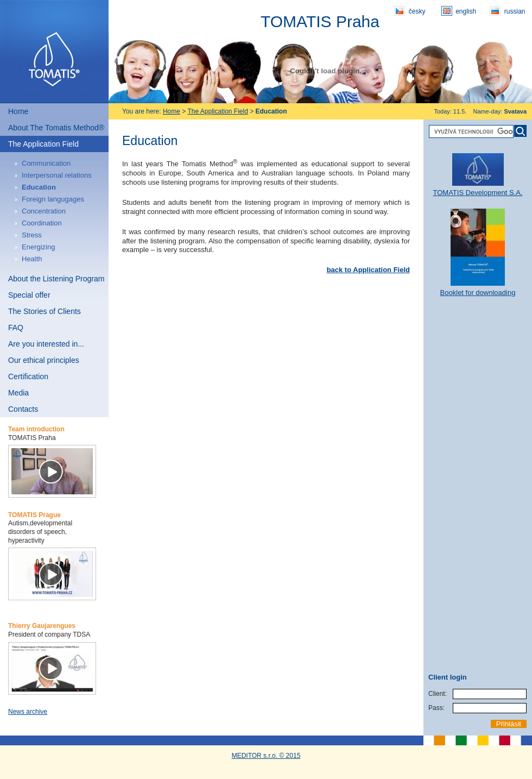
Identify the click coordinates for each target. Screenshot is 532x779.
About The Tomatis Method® (56, 128)
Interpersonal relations (57, 175)
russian (507, 11)
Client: (438, 694)
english (459, 11)
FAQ (16, 328)
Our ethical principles (44, 360)
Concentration (44, 211)
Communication (46, 163)
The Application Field (43, 144)
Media (18, 393)
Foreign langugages (53, 199)
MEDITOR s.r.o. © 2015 (266, 756)
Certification (28, 376)
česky (410, 11)
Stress (32, 235)
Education (39, 187)
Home (18, 111)
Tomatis (54, 52)
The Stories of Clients (45, 311)
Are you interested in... (46, 344)
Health (32, 259)
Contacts (23, 409)
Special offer (29, 295)
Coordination (42, 223)
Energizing (38, 247)
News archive (28, 712)
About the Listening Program (56, 279)
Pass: (436, 708)
